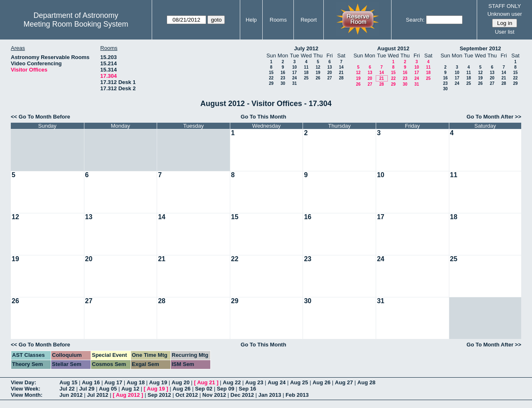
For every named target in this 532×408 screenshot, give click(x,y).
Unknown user (505, 14)
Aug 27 (344, 382)
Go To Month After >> (494, 117)
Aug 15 (68, 382)
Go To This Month (264, 117)
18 (306, 73)
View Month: (27, 395)
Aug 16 (91, 382)
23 (283, 78)
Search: (415, 20)
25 (306, 78)
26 (318, 78)
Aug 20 (181, 382)
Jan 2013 (270, 395)
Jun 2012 (71, 395)
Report (309, 20)
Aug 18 (136, 382)
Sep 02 (204, 389)
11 (306, 67)
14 (341, 67)
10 (294, 67)
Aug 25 (299, 382)
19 (318, 73)
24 (294, 78)
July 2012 (306, 48)
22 (271, 78)
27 (329, 78)
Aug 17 (113, 382)
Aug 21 (206, 382)
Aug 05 (108, 389)
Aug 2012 (128, 395)
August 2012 (393, 48)
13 (329, 67)
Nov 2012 (214, 395)
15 (271, 73)
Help (251, 20)
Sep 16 (247, 389)
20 (329, 73)
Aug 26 (321, 382)
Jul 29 (87, 389)
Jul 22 (67, 389)
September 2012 (480, 48)
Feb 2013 (297, 395)
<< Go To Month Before (41, 117)
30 (283, 83)
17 (294, 73)
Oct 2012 (187, 395)
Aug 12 (130, 389)
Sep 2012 (159, 395)
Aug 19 (158, 382)
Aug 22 (232, 382)
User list (505, 32)
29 (271, 83)
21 (341, 73)
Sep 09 (226, 389)
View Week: (26, 389)
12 (318, 67)
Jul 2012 (97, 395)
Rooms (278, 20)
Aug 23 (254, 382)
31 (294, 83)
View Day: (23, 382)
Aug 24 (277, 382)
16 (283, 73)
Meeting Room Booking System (76, 24)
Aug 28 (366, 382)
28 (341, 78)
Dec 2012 (242, 395)
